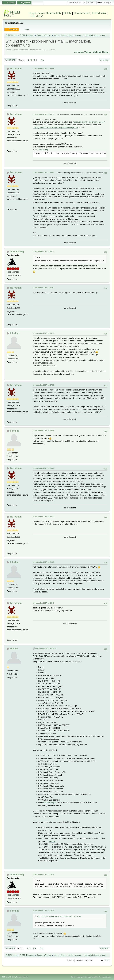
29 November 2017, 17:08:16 (43, 874)
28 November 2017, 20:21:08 (43, 562)
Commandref (82, 13)
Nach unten (10, 60)
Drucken (104, 60)
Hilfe (73, 977)
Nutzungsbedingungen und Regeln (88, 977)
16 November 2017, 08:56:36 (43, 468)
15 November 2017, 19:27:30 (43, 385)
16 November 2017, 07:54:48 (43, 431)
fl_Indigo (14, 333)
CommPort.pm (50, 803)
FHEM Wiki (99, 13)
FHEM (67, 13)
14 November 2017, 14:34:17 (43, 251)
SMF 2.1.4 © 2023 (9, 977)
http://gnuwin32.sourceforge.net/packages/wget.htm (56, 127)
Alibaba (14, 649)
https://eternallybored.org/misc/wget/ (89, 122)
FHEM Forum (12, 14)
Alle (42, 60)
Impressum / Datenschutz (46, 13)
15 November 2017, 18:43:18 (43, 333)
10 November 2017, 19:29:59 (43, 68)
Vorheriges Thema (82, 52)
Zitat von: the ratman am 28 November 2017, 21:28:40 (59, 917)
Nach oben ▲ (107, 977)
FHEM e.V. (37, 16)
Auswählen (43, 150)
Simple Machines (22, 977)
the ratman (16, 69)
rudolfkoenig (17, 252)
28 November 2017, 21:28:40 (43, 603)
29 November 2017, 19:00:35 (43, 911)
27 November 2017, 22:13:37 (43, 517)
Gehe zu (70, 960)
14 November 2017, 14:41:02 (43, 288)
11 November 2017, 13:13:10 (43, 114)
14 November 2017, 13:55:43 (43, 172)
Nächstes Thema (100, 52)
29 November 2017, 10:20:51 (46, 648)
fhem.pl (52, 841)
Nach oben (10, 948)
